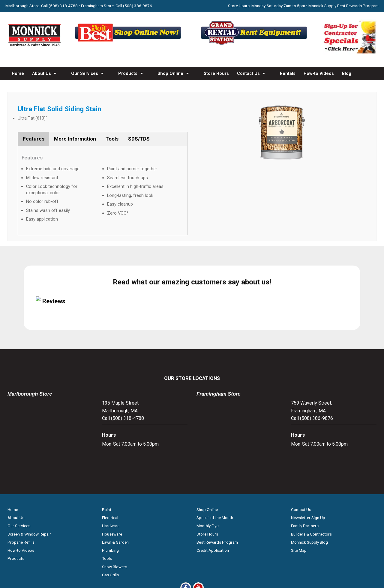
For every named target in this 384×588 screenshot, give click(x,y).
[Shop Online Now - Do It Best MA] (129, 45)
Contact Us (248, 73)
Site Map (299, 486)
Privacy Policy (192, 570)
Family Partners (305, 462)
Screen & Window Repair (29, 470)
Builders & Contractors (311, 470)
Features (34, 139)
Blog (347, 73)
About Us (42, 73)
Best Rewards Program (217, 478)
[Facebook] (186, 529)
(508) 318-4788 (63, 6)
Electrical (110, 453)
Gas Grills (110, 510)
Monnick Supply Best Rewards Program (343, 6)
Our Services (85, 73)
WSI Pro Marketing (268, 559)
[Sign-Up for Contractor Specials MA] (349, 53)
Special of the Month (215, 453)
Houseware (112, 470)
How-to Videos (319, 73)
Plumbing (110, 486)
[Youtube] (198, 529)
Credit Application (213, 486)
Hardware (111, 462)
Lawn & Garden (115, 478)
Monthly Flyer (208, 462)
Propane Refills (21, 478)
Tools (112, 139)
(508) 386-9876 (138, 6)
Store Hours (216, 73)
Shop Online (170, 73)
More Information (75, 139)
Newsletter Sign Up (308, 453)
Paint (107, 445)
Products (128, 73)
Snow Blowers (115, 502)
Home (18, 73)
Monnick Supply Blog (309, 478)
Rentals (288, 73)
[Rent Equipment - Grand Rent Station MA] (255, 45)
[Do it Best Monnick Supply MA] (192, 549)
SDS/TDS (139, 139)
